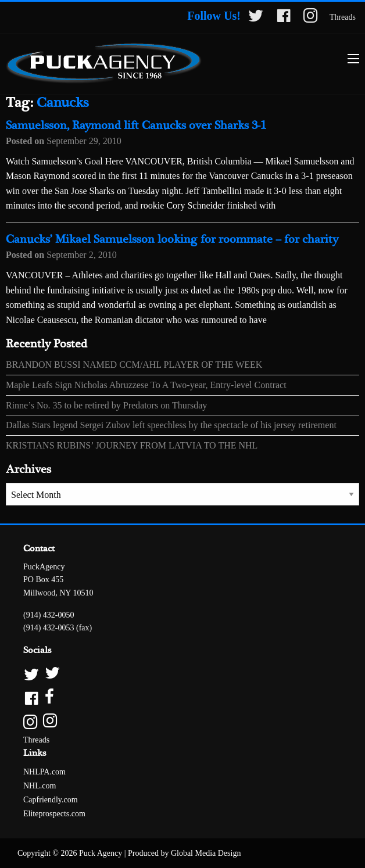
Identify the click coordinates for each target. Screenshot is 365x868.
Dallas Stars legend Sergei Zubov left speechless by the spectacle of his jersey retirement (171, 425)
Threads (343, 17)
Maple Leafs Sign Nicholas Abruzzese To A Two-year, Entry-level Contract (146, 385)
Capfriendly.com (51, 800)
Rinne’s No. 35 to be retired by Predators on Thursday (106, 405)
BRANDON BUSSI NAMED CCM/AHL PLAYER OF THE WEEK (134, 365)
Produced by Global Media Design (184, 853)
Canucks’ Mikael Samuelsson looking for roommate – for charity (172, 240)
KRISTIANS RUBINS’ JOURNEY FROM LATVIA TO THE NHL (132, 445)
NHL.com (40, 786)
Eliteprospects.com (54, 814)
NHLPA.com (44, 772)
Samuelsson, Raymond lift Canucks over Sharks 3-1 (136, 126)
